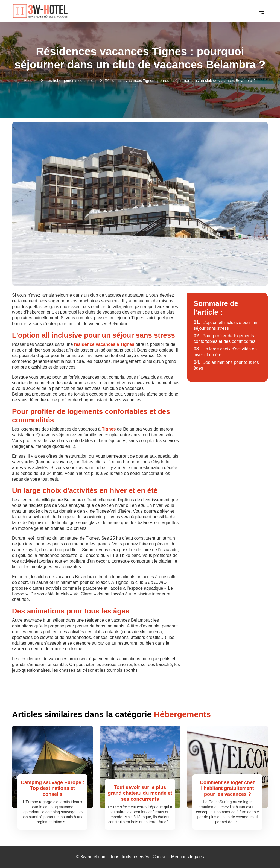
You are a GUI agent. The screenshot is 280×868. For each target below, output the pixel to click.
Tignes (109, 429)
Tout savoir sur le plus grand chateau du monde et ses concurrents (140, 793)
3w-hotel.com (94, 857)
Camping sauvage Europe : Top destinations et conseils (52, 788)
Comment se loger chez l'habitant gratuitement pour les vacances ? (227, 788)
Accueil (30, 81)
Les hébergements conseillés (70, 81)
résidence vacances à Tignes (104, 344)
